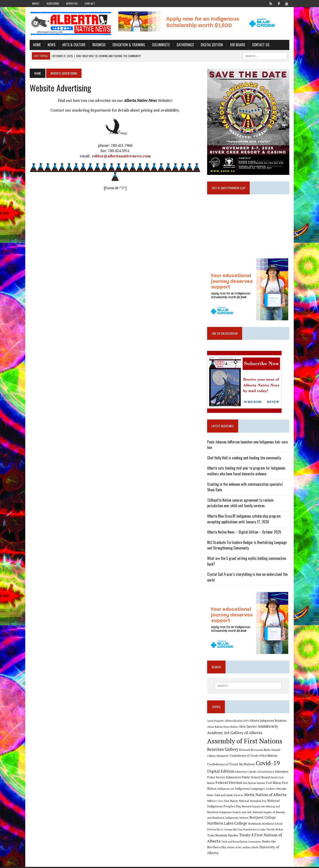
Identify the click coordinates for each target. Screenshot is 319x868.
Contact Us (260, 45)
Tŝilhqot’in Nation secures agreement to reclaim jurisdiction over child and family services (241, 504)
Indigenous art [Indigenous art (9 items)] (226, 790)
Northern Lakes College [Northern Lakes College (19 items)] (227, 824)
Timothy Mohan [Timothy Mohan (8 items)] (275, 831)
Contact (90, 3)
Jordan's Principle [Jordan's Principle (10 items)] (276, 790)
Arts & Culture (73, 45)
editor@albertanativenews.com (121, 156)
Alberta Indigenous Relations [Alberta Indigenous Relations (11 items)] (268, 722)
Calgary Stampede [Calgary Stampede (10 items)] (218, 757)
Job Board (237, 45)
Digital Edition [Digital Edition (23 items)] (221, 772)
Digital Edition (211, 45)
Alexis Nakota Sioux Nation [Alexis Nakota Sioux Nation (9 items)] (223, 728)
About (36, 3)
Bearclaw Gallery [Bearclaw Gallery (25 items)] (223, 750)
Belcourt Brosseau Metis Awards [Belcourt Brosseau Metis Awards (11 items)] (260, 751)
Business (98, 45)
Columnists (160, 45)
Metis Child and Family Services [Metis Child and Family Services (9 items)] (225, 796)
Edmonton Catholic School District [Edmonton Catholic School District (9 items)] (255, 773)
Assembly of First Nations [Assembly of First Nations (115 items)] (245, 742)
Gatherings (184, 45)
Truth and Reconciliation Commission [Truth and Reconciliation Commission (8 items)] (241, 843)
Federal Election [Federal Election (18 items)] (229, 784)
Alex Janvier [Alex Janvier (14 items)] (248, 728)
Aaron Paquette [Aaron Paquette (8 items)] (216, 722)
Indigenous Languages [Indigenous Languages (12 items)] (250, 790)
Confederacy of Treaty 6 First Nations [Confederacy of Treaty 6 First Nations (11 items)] (254, 757)
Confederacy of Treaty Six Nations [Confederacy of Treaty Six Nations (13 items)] (231, 765)
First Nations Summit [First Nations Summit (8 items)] (254, 784)
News (51, 45)
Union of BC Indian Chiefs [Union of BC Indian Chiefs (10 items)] (243, 849)
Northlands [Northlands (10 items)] (255, 825)
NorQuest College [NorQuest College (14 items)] (263, 819)
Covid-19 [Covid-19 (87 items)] (268, 764)
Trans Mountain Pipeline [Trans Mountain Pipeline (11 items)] (223, 837)
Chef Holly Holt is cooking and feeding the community (244, 459)
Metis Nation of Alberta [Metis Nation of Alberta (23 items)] (266, 796)
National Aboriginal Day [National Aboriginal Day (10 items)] (253, 802)
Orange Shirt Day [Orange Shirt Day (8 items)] (233, 831)
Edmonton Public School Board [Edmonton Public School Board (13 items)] (248, 778)
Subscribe (53, 3)
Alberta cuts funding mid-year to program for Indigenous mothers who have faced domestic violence (247, 472)
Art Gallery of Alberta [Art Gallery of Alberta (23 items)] (243, 734)
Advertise (72, 3)
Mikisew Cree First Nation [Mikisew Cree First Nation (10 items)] (223, 802)
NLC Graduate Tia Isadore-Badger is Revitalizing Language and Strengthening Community (247, 546)
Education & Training (128, 45)
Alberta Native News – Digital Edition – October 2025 (244, 533)
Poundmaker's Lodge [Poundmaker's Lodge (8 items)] (255, 831)
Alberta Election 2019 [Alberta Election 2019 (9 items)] (237, 722)
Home (36, 45)
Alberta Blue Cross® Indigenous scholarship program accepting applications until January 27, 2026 (244, 520)
